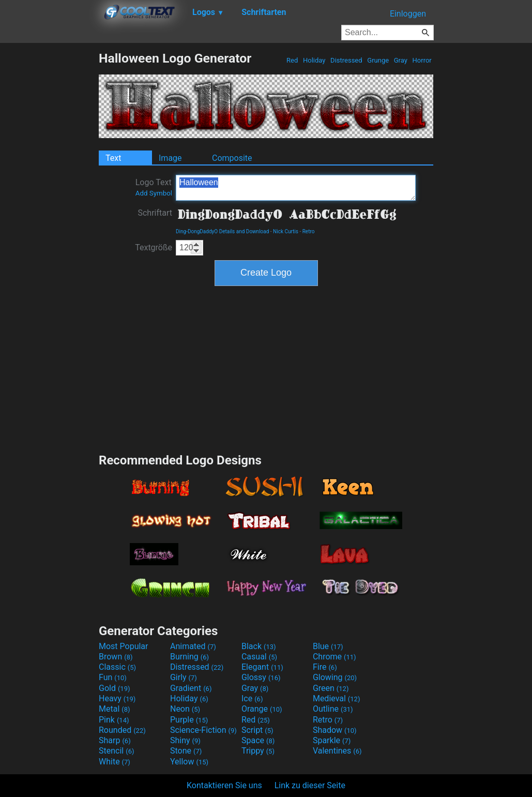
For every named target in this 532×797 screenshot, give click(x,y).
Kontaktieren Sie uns (224, 785)
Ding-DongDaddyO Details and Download (222, 231)
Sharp (115, 740)
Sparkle (332, 740)
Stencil (116, 751)
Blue (328, 646)
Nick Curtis (286, 231)
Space (258, 740)
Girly (184, 677)
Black (259, 646)
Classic (117, 667)
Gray (401, 60)
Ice (252, 698)
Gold (115, 688)
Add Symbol (154, 193)
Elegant (262, 667)
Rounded (122, 730)
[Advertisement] (49, 206)
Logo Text (154, 187)
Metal (115, 709)
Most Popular (124, 646)
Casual (259, 657)
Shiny (185, 740)
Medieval (337, 698)
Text (113, 158)
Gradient (191, 688)
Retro (309, 231)
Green (331, 688)
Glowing (335, 677)
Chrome (335, 657)
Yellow (189, 762)
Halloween (296, 188)
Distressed (346, 60)
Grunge (378, 60)
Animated (193, 646)
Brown (116, 657)
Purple (189, 720)
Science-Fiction (203, 730)
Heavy (117, 698)
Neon (185, 709)
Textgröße (154, 247)
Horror (422, 60)
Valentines (337, 751)
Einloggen (408, 14)
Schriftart (155, 213)
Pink (114, 720)
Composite (232, 158)
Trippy (258, 751)
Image (170, 158)
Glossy (261, 677)
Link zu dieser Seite (310, 785)
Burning (189, 657)
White (115, 762)
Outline (333, 709)
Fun (113, 677)
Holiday (314, 60)
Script (257, 730)
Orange (262, 709)
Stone (186, 751)
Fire (325, 667)
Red (292, 60)
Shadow (335, 730)
